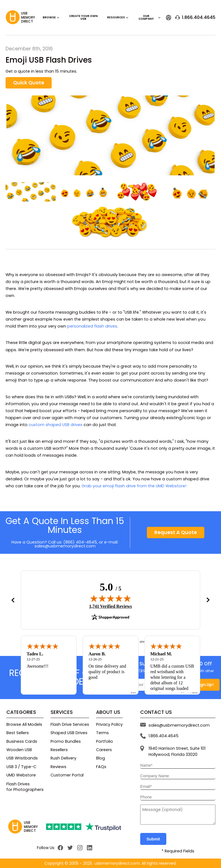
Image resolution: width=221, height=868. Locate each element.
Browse (51, 18)
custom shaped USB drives (56, 425)
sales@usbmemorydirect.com (65, 546)
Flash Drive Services (70, 724)
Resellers (59, 750)
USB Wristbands (22, 758)
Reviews (58, 767)
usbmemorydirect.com (117, 863)
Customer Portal (67, 775)
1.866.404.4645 (195, 18)
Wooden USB (19, 750)
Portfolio (105, 741)
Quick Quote (29, 83)
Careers (104, 750)
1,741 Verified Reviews (110, 606)
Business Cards (22, 741)
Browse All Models (24, 724)
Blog (101, 758)
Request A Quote (176, 532)
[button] (13, 600)
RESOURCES (118, 18)
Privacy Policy (109, 724)
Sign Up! (205, 685)
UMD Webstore (21, 775)
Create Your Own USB (83, 18)
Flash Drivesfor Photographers (25, 787)
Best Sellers (18, 733)
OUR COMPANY (150, 18)
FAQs (101, 767)
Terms (102, 733)
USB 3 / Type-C (21, 767)
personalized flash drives (92, 326)
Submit (153, 839)
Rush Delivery (63, 758)
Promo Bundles (66, 741)
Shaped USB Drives (69, 733)
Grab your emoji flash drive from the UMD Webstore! (134, 486)
